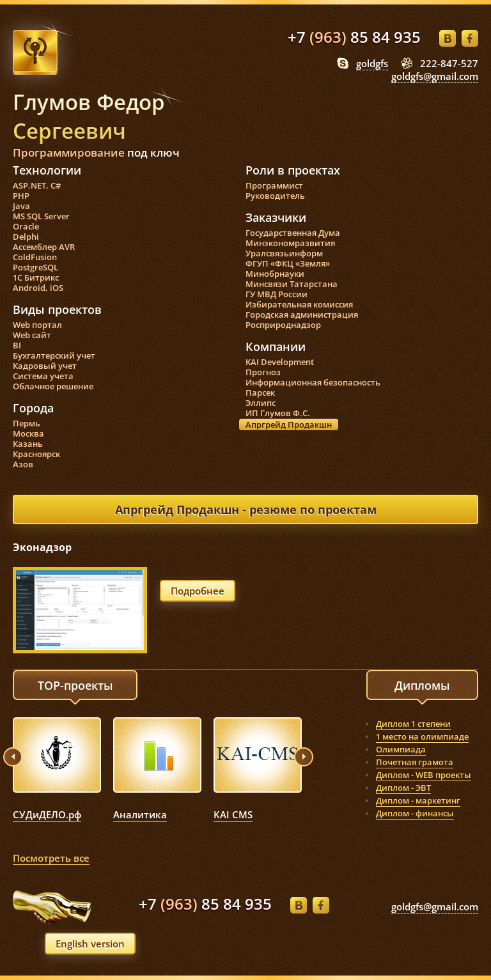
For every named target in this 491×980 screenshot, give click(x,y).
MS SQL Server (41, 216)
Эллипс (261, 403)
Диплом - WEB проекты (424, 775)
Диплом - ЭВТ (403, 788)
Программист (274, 185)
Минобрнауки (275, 274)
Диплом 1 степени (413, 724)
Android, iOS (38, 288)
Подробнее (198, 591)
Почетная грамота (415, 762)
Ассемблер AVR (44, 247)
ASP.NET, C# (37, 185)
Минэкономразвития (290, 243)
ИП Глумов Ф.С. (278, 413)
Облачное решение (53, 386)
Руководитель (275, 196)
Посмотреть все (51, 858)
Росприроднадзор (283, 325)
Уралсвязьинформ (284, 253)
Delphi (26, 237)
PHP (21, 196)
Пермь (27, 423)
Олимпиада (401, 749)
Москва (28, 433)
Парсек (260, 393)
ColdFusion (35, 257)
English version (90, 944)
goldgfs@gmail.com (435, 76)
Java (21, 206)
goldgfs (372, 63)
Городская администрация (302, 315)
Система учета (43, 376)
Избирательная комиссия (299, 304)
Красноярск (36, 454)
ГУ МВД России (277, 294)
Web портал (37, 325)
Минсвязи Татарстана (292, 284)
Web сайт (32, 335)
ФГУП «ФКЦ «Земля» (288, 263)
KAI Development (280, 362)
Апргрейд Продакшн (289, 424)
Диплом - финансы (415, 813)
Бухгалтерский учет (54, 355)
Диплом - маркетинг (418, 800)
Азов (23, 464)
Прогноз (263, 372)
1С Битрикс (36, 277)
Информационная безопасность (313, 382)
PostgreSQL (35, 267)
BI (17, 345)
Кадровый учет (45, 366)
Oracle (26, 226)
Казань (28, 444)
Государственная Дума (293, 233)
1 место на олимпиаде (422, 736)
